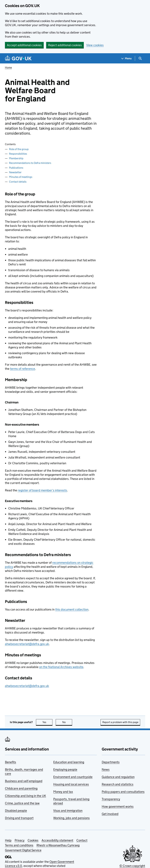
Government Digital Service (23, 850)
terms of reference (23, 369)
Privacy (20, 840)
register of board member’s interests (42, 490)
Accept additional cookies (24, 45)
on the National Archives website (61, 667)
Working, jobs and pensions (71, 818)
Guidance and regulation (118, 777)
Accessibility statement (57, 840)
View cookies (95, 45)
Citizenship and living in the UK (25, 796)
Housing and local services (71, 784)
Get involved (110, 814)
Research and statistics (118, 784)
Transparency (111, 799)
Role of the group (19, 149)
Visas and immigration (68, 811)
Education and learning (69, 762)
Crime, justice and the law (22, 803)
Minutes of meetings (21, 177)
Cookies (33, 840)
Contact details (18, 182)
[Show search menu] (140, 58)
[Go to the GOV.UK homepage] (18, 58)
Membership (16, 158)
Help (8, 840)
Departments (111, 762)
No (67, 722)
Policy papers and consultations (123, 792)
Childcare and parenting (21, 788)
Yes (47, 722)
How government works (118, 806)
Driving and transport (19, 818)
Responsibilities (18, 154)
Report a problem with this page (120, 722)
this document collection (72, 609)
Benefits (11, 762)
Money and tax (63, 792)
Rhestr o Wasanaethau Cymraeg (58, 845)
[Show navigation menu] (127, 58)
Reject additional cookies (65, 45)
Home (8, 67)
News (106, 769)
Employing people (65, 769)
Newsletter (15, 172)
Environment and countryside (73, 777)
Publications (16, 168)
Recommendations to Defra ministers (30, 163)
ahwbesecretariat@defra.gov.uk (27, 644)
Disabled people (16, 811)
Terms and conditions (19, 845)
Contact (82, 840)
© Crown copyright (132, 866)
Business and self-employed (24, 781)
